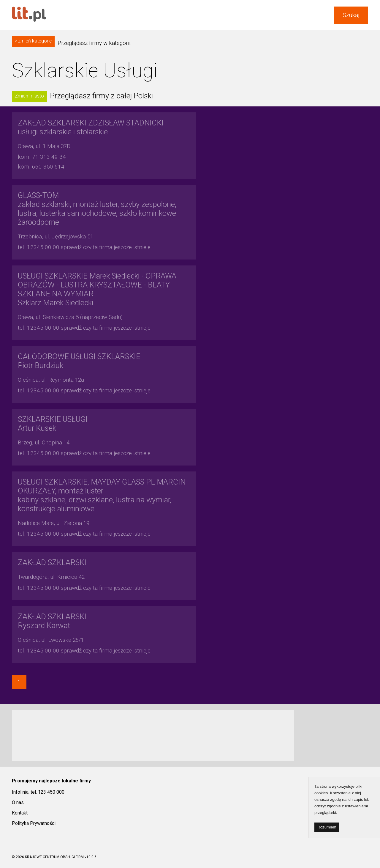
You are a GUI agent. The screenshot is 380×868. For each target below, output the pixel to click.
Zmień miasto (29, 96)
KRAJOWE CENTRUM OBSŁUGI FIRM (54, 857)
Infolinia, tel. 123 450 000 (38, 792)
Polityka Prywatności (34, 823)
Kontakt (20, 813)
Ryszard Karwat (52, 621)
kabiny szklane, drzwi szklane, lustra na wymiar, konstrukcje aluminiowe (102, 495)
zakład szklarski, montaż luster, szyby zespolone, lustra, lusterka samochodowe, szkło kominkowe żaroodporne (97, 209)
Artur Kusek (53, 424)
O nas (18, 802)
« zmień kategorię (33, 41)
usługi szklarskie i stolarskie (91, 127)
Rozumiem (327, 827)
